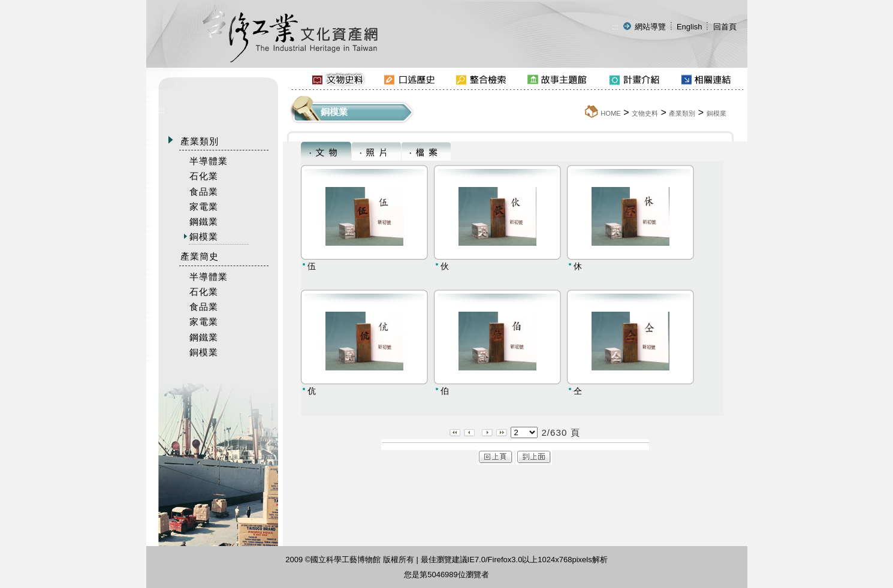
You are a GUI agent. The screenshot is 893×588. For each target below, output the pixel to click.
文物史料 (645, 113)
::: (615, 27)
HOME (611, 113)
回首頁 (725, 27)
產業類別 (682, 113)
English (690, 27)
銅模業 (716, 113)
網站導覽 (650, 27)
